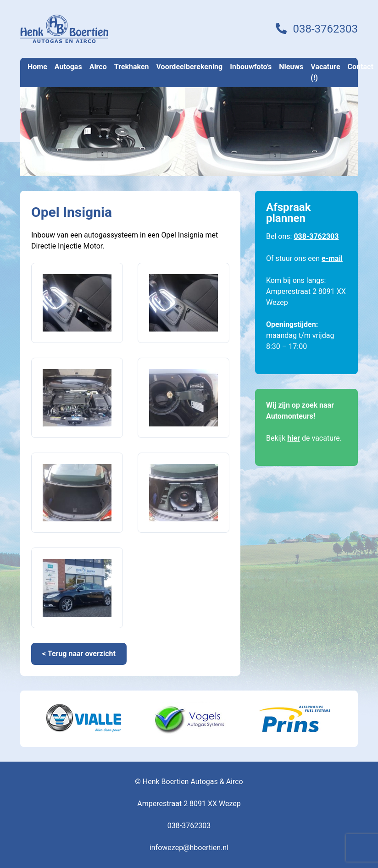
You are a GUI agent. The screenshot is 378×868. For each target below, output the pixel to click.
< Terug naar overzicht (79, 654)
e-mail (332, 258)
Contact (361, 67)
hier (294, 438)
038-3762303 (325, 29)
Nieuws (291, 67)
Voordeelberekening (190, 67)
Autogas (68, 67)
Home (37, 67)
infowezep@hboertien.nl (189, 848)
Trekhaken (132, 67)
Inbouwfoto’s (251, 67)
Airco (98, 67)
